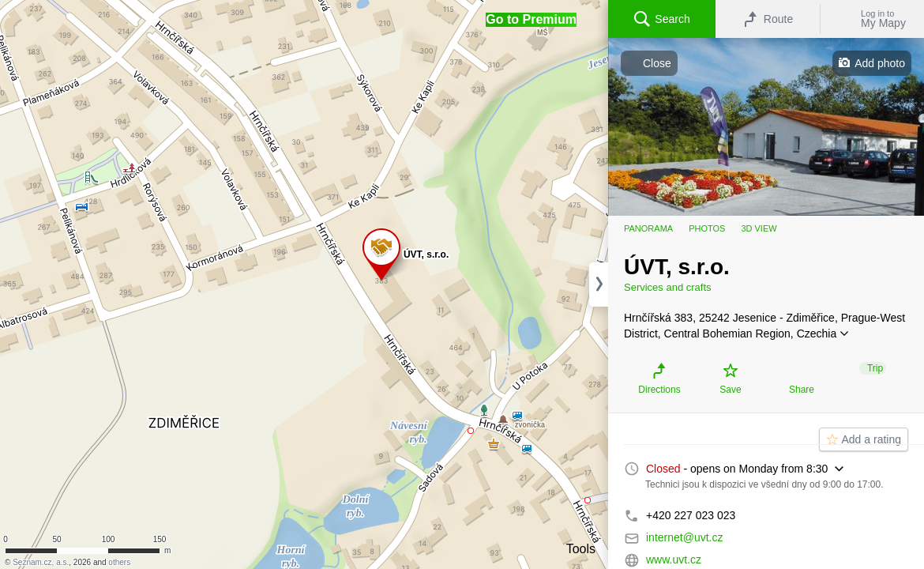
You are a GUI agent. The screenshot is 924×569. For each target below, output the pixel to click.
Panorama (648, 228)
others (119, 562)
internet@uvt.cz (684, 537)
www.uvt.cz (674, 560)
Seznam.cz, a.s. (41, 562)
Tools (581, 549)
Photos (707, 228)
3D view (759, 228)
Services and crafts (668, 287)
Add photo (880, 63)
